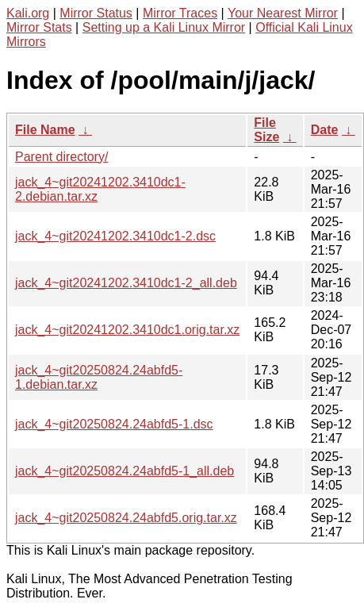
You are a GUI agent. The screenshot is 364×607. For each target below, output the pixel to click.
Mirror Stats (39, 27)
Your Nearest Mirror (283, 13)
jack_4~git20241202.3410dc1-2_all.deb (126, 283)
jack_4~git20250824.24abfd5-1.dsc (114, 424)
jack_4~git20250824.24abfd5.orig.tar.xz (126, 518)
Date (325, 130)
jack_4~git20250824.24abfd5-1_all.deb (125, 471)
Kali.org (28, 13)
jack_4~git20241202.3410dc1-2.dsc (115, 236)
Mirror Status (96, 13)
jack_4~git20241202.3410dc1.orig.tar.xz (127, 330)
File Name (45, 130)
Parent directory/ (61, 157)
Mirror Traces (180, 13)
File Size (266, 130)
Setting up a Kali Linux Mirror (164, 27)
